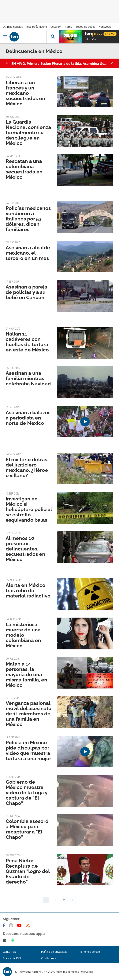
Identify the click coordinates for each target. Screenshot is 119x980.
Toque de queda (86, 27)
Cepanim (56, 27)
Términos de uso (90, 952)
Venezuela (105, 27)
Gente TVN (9, 952)
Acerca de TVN (12, 958)
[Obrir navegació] (5, 37)
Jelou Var (90, 39)
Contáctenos (49, 958)
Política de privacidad (54, 952)
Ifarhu (69, 27)
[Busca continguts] (53, 37)
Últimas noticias (13, 27)
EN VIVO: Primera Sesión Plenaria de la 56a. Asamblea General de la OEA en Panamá (61, 64)
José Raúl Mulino (37, 27)
